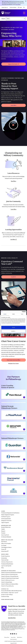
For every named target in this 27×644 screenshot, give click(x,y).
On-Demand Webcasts (6, 537)
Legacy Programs (5, 522)
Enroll (14, 277)
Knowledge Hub (6, 525)
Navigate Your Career (13, 363)
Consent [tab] (5, 314)
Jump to (3, 19)
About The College (7, 540)
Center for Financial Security (7, 586)
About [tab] (22, 314)
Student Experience (6, 556)
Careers (3, 549)
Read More (14, 181)
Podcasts (3, 533)
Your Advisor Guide (7, 599)
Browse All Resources (6, 527)
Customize (13, 331)
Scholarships (4, 558)
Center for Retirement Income (8, 580)
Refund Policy (20, 637)
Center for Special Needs (7, 582)
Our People (4, 545)
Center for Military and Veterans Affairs (10, 584)
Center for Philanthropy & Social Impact (10, 578)
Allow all (13, 328)
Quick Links (4, 8)
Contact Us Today (5, 596)
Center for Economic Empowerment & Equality (11, 572)
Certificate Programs (6, 517)
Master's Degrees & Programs (8, 515)
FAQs (2, 568)
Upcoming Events (5, 535)
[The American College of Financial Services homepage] (6, 13)
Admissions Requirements (7, 562)
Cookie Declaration (13, 639)
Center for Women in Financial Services (10, 576)
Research (3, 531)
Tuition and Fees (5, 560)
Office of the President (6, 544)
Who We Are (4, 542)
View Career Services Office (14, 360)
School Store (4, 551)
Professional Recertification (7, 564)
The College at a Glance (6, 547)
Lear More (14, 239)
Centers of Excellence (9, 571)
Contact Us (5, 589)
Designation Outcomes (6, 521)
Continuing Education (6, 519)
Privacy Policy (7, 637)
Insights (3, 529)
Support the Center (13, 64)
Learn (3, 511)
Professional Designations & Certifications (10, 513)
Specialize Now (12, 618)
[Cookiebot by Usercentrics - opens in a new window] (20, 312)
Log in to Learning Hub (6, 566)
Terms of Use (13, 637)
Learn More (18, 4)
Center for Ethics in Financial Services (9, 574)
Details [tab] (13, 314)
